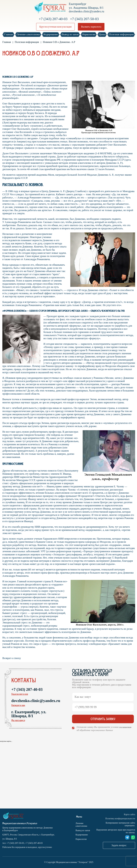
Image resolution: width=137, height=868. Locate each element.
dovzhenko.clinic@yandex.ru (87, 11)
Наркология (81, 839)
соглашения (125, 727)
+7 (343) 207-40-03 (53, 19)
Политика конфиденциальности (120, 819)
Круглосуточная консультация (55, 27)
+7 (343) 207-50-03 (84, 19)
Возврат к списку (12, 658)
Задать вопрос (119, 845)
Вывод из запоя (83, 830)
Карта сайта (129, 814)
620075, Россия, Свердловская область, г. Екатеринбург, (28, 835)
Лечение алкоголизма (81, 825)
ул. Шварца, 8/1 (10, 839)
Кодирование (82, 835)
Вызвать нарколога (91, 27)
